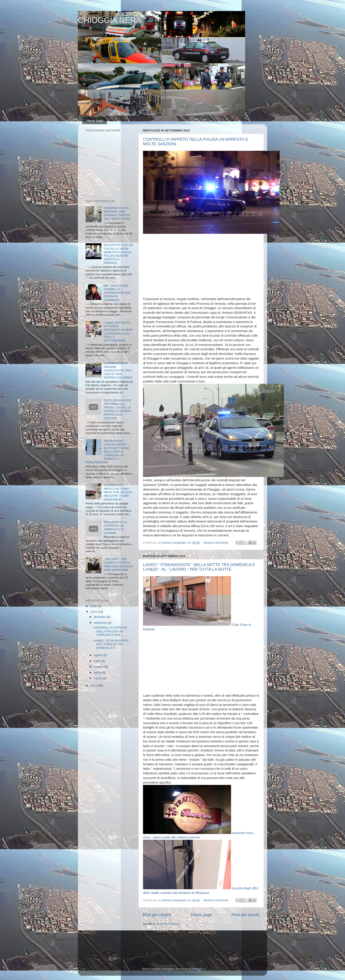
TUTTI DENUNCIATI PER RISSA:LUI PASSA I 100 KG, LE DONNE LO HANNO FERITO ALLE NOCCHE (117, 409)
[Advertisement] (201, 266)
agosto (99, 655)
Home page (95, 121)
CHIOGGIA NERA (110, 20)
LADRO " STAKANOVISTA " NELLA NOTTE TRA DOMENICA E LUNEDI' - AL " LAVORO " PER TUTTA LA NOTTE (199, 567)
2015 (94, 612)
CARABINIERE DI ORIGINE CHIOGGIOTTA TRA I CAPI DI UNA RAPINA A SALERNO (118, 370)
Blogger (197, 969)
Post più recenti (157, 915)
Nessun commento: (217, 543)
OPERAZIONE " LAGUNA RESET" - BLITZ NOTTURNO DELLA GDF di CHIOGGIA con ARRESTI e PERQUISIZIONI (107, 452)
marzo (98, 678)
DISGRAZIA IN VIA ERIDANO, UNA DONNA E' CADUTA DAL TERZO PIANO (117, 213)
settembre (101, 623)
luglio (98, 661)
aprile (98, 673)
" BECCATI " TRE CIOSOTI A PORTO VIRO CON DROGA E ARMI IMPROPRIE (118, 565)
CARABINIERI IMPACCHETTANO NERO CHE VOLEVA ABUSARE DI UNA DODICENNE (118, 492)
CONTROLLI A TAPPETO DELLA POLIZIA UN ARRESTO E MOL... (110, 631)
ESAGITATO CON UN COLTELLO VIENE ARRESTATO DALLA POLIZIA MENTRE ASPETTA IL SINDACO (118, 254)
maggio (99, 667)
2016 (94, 606)
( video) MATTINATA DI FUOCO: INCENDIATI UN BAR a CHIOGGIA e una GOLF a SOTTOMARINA (118, 332)
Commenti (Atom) (168, 924)
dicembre (100, 617)
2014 (94, 686)
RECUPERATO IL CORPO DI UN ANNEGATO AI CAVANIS (115, 528)
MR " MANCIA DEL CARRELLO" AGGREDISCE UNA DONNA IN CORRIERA (117, 293)
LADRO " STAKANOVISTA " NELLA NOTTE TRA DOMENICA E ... (112, 644)
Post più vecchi (245, 915)
